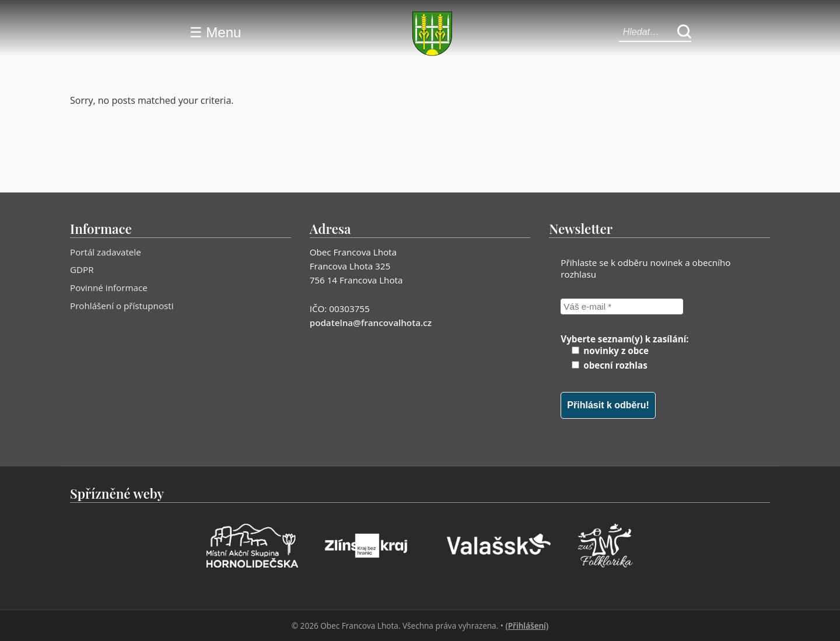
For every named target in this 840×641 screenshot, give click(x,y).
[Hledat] (684, 32)
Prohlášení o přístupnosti (122, 306)
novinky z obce (610, 351)
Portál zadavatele (106, 252)
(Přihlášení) (527, 626)
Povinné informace (109, 288)
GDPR (82, 269)
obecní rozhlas (609, 365)
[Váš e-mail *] (622, 307)
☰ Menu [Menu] (216, 32)
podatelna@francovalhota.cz (371, 323)
